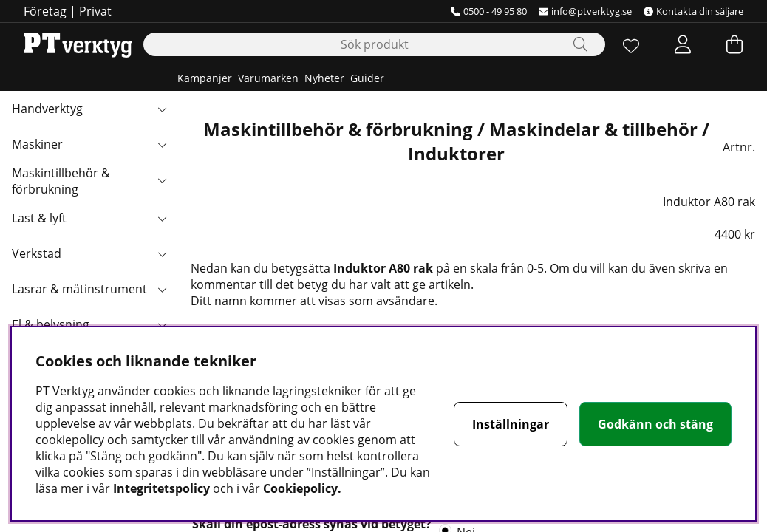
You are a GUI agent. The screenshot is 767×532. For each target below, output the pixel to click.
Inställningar (511, 424)
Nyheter (324, 78)
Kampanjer (205, 78)
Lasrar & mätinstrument (79, 289)
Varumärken (268, 78)
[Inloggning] (683, 44)
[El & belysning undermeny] (162, 324)
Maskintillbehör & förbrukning (61, 181)
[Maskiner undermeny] (162, 144)
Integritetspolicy (161, 488)
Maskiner (37, 144)
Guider (367, 78)
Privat (95, 11)
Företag (45, 11)
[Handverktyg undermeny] (162, 109)
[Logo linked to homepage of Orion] (78, 44)
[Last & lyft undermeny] (162, 218)
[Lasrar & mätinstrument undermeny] (162, 289)
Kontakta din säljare (693, 11)
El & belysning (51, 324)
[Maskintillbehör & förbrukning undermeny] (162, 180)
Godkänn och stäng (655, 424)
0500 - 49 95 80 (489, 11)
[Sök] (374, 44)
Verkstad (37, 253)
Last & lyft (39, 218)
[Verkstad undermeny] (162, 253)
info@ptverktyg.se (585, 11)
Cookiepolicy (300, 488)
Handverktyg (47, 109)
